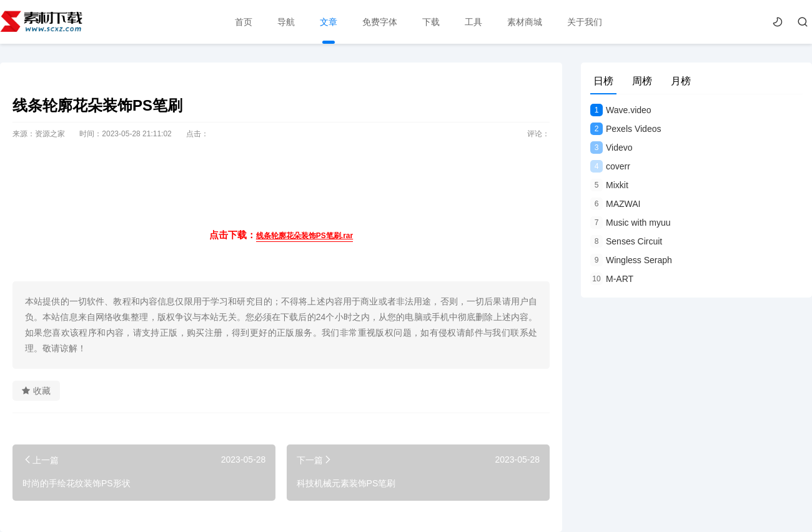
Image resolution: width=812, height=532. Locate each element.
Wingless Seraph (631, 260)
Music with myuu (630, 223)
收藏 (36, 391)
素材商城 (525, 22)
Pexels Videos (626, 129)
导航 (286, 22)
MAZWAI (615, 204)
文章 (329, 22)
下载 (431, 22)
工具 (473, 22)
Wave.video (621, 110)
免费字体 (380, 22)
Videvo (611, 148)
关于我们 (585, 22)
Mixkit (609, 185)
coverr (610, 166)
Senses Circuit (626, 241)
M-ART (612, 279)
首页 (244, 22)
